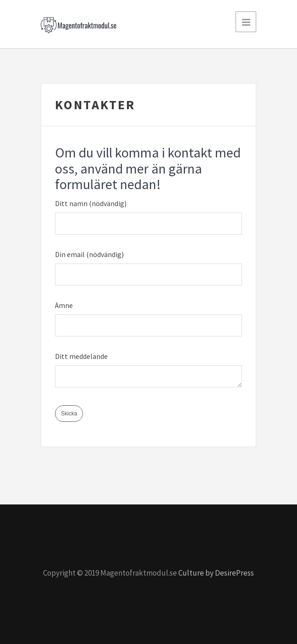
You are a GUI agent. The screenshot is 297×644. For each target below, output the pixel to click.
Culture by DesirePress (216, 573)
